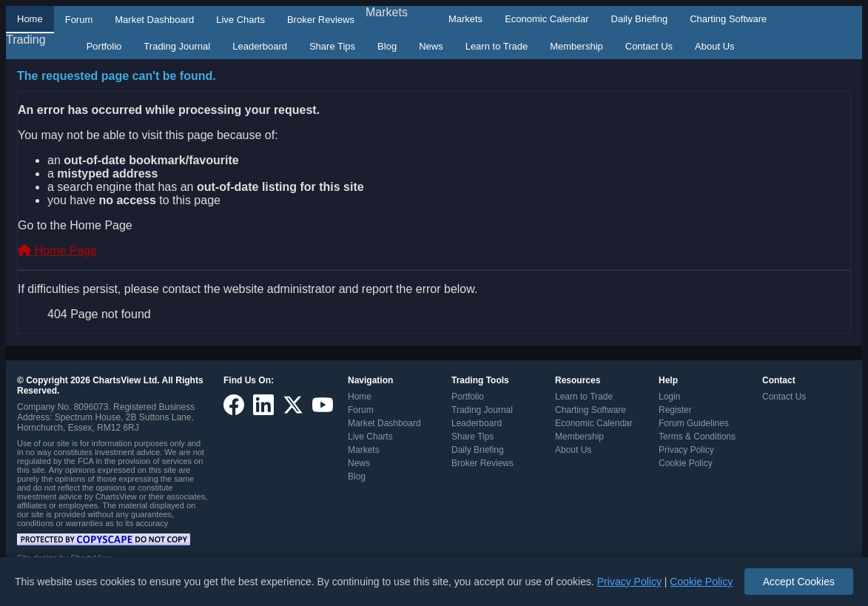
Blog (387, 46)
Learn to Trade (497, 46)
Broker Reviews (321, 20)
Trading (26, 40)
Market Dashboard (154, 20)
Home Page (57, 250)
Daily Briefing (640, 19)
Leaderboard (260, 46)
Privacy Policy (686, 450)
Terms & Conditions (697, 437)
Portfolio (104, 46)
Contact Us (649, 46)
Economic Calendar (546, 19)
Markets (387, 12)
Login (669, 397)
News (431, 46)
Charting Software (728, 19)
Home (30, 19)
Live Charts (240, 20)
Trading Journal (177, 46)
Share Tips (332, 46)
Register (675, 410)
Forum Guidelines (694, 423)
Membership (576, 46)
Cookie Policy (686, 463)
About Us (714, 46)
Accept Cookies (799, 582)
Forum (79, 20)
